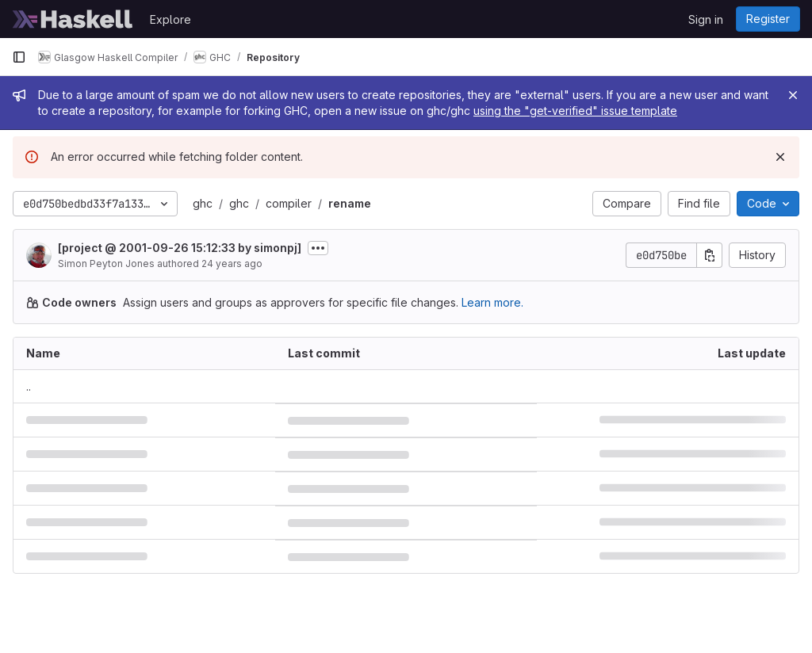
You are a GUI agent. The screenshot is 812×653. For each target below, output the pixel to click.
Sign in (706, 19)
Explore (170, 19)
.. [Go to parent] (29, 386)
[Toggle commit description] (318, 248)
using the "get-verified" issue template (575, 111)
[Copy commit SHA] (710, 255)
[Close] (793, 95)
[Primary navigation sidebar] (19, 57)
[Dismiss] (780, 157)
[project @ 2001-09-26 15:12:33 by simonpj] (180, 248)
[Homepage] (73, 19)
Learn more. (492, 302)
